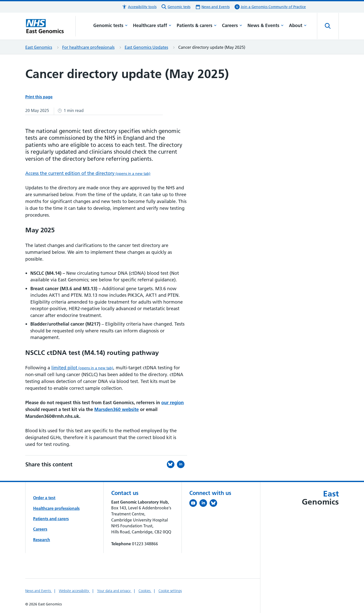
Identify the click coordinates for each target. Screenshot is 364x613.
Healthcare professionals (56, 508)
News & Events (266, 25)
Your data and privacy (114, 591)
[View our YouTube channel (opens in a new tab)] (194, 504)
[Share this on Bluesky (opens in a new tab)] (172, 464)
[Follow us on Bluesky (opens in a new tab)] (215, 504)
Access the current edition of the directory (88, 173)
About (298, 25)
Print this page (39, 97)
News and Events (39, 591)
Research (42, 540)
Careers (232, 25)
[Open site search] (328, 26)
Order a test (44, 498)
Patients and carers (51, 519)
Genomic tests (110, 25)
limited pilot (82, 368)
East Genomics (39, 47)
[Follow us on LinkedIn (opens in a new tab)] (204, 504)
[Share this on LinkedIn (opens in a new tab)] (182, 464)
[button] (139, 7)
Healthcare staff (152, 25)
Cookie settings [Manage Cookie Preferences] (170, 591)
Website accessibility (74, 591)
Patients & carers (197, 25)
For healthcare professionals (88, 47)
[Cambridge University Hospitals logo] (50, 26)
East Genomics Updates (146, 47)
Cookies (145, 591)
